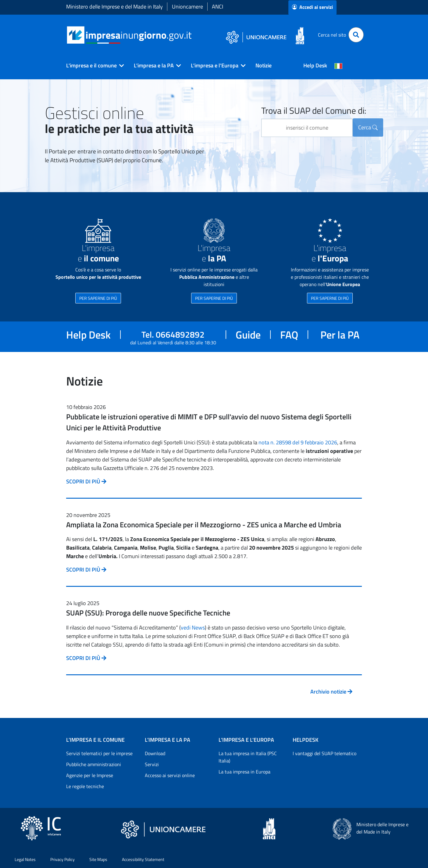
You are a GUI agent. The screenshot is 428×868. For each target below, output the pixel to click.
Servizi (152, 764)
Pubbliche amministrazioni (94, 764)
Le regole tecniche (85, 786)
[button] (93, 66)
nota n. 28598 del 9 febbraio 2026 (298, 442)
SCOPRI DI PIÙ (86, 481)
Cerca (368, 127)
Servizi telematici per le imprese (99, 753)
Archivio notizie (331, 692)
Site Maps (98, 859)
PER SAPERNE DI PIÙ (98, 298)
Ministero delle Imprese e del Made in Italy (114, 7)
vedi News (193, 628)
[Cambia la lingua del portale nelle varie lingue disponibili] (338, 66)
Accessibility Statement (143, 859)
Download (155, 753)
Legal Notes (25, 859)
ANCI (218, 7)
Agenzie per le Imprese (90, 775)
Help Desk (315, 65)
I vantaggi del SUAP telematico (325, 753)
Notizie (264, 65)
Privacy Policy (62, 859)
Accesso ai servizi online (170, 775)
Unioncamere (187, 7)
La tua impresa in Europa (244, 772)
